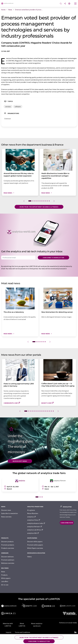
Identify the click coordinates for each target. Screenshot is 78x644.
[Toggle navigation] (75, 4)
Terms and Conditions (22, 632)
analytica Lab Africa (35, 530)
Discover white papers (35, 542)
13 (51, 411)
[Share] (65, 4)
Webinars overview (8, 563)
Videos (29, 557)
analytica (32, 517)
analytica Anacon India (36, 523)
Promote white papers (35, 545)
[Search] (61, 4)
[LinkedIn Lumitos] (75, 632)
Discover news (6, 510)
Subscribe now (67, 523)
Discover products (7, 542)
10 (49, 201)
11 (47, 411)
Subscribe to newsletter (53, 258)
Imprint (9, 632)
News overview (6, 517)
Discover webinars (7, 557)
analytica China (34, 520)
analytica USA (33, 533)
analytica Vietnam (35, 527)
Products (4, 575)
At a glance (31, 510)
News (3, 572)
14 (53, 411)
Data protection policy (20, 635)
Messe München (33, 513)
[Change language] (69, 4)
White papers (6, 578)
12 (49, 411)
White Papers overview (35, 548)
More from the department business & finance (39, 207)
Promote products (8, 545)
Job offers (5, 581)
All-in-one (5, 585)
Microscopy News (20, 461)
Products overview (8, 548)
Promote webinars (8, 560)
